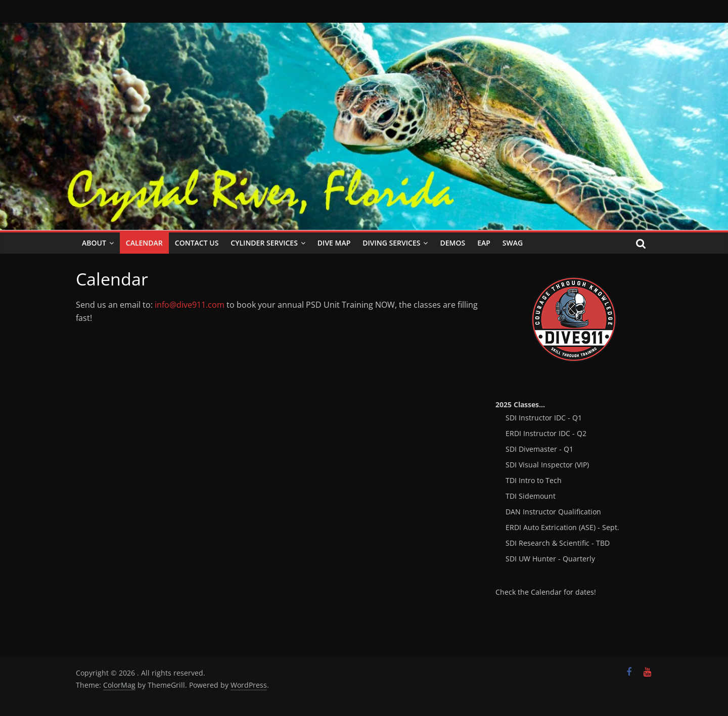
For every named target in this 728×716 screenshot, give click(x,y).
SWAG (513, 243)
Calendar (144, 243)
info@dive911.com (190, 305)
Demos (452, 243)
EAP (484, 243)
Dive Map (334, 243)
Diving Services (391, 243)
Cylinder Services (264, 243)
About (94, 243)
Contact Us (197, 243)
